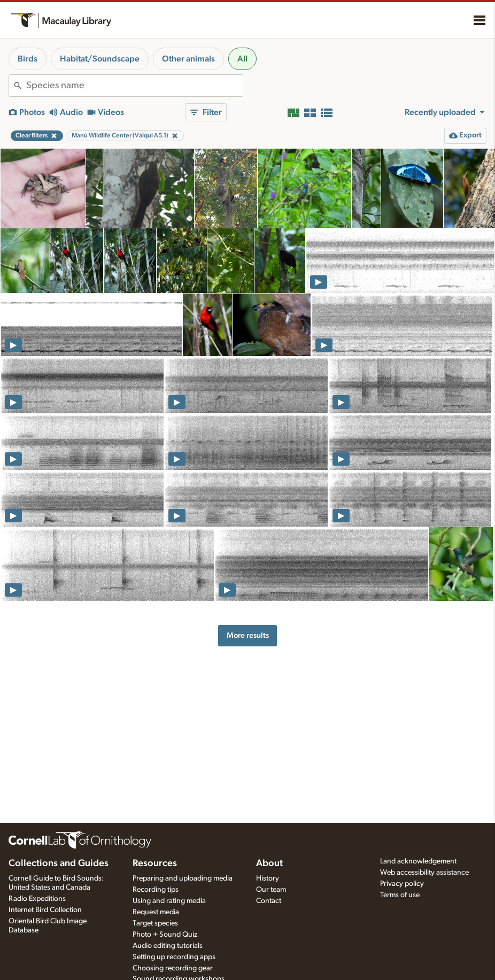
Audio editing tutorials (168, 946)
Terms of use (400, 895)
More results (248, 635)
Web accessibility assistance (424, 873)
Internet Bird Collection (45, 910)
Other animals (188, 59)
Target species (155, 923)
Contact (269, 901)
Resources (155, 863)
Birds (28, 59)
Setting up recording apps (174, 957)
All (242, 59)
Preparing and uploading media (183, 878)
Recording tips (156, 890)
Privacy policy (402, 884)
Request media (156, 912)
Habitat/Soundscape (100, 59)
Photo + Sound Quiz (165, 935)
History (268, 878)
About (269, 863)
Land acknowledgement (418, 861)
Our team (271, 890)
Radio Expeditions (37, 899)
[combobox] (134, 86)
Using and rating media (169, 901)
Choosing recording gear (173, 968)
